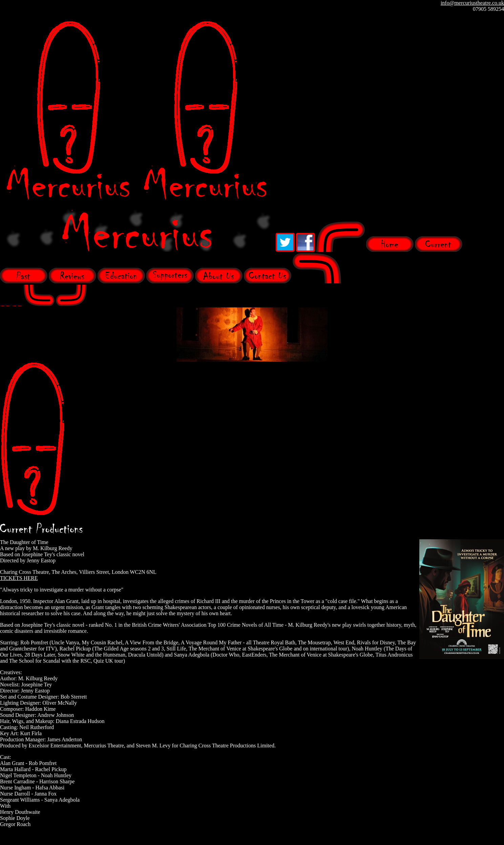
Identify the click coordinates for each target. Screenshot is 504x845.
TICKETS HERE (19, 578)
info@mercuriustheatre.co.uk (472, 3)
